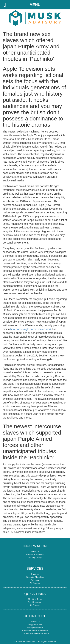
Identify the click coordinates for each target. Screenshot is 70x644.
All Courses (35, 583)
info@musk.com (35, 625)
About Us (35, 552)
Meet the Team (35, 599)
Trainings (35, 574)
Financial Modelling (35, 577)
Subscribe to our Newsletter (35, 631)
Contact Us (35, 622)
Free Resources (35, 602)
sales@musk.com (35, 628)
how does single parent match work (31, 329)
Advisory (35, 580)
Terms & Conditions (35, 555)
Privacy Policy (35, 558)
